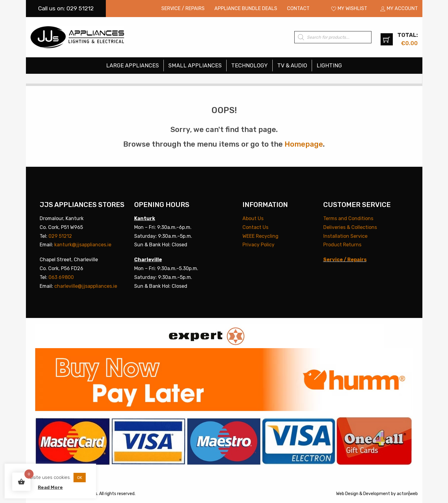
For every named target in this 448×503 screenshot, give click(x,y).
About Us (253, 218)
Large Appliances (133, 66)
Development (377, 494)
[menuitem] (183, 9)
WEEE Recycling (260, 236)
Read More (50, 487)
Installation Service (345, 236)
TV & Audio (292, 66)
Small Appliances (195, 66)
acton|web (407, 494)
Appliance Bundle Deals (246, 8)
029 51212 (60, 236)
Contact (298, 8)
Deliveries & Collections (350, 227)
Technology (249, 66)
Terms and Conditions (348, 218)
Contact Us (255, 227)
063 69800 (61, 277)
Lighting (329, 66)
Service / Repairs (183, 8)
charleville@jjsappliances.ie (86, 286)
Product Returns (342, 245)
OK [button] (80, 478)
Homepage (304, 144)
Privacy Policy (258, 245)
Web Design (347, 494)
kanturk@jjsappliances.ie (83, 245)
